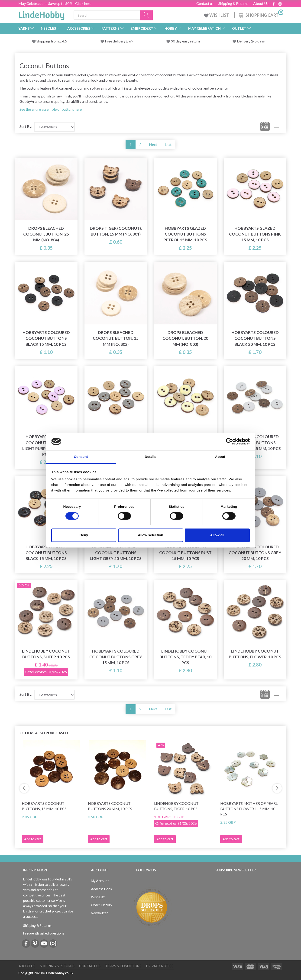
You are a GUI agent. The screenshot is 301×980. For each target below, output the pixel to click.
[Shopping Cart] (260, 15)
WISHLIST (217, 15)
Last (168, 144)
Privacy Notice (160, 966)
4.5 (64, 41)
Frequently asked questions (44, 933)
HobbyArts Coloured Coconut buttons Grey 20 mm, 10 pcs (255, 553)
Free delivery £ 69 (119, 41)
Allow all (217, 535)
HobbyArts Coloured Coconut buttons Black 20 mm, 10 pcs (255, 338)
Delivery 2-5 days (251, 41)
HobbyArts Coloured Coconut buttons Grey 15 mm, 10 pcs (116, 657)
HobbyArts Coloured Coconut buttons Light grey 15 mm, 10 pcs (255, 442)
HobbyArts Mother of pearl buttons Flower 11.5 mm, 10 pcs (249, 809)
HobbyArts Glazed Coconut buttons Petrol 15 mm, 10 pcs (185, 234)
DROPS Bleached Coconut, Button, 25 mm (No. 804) (46, 234)
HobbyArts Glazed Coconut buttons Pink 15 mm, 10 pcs (255, 234)
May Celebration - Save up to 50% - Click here (55, 3)
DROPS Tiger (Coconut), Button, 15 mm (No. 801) (116, 231)
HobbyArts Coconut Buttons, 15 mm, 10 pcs (44, 806)
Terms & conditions (123, 966)
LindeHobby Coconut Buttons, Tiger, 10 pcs (176, 806)
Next (153, 144)
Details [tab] (151, 457)
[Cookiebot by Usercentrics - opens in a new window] (229, 441)
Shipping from (48, 41)
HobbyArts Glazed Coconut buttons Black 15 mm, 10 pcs (46, 553)
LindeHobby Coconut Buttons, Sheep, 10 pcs (46, 654)
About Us (261, 3)
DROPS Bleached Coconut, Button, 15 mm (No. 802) (116, 338)
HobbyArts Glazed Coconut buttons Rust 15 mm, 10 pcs (185, 553)
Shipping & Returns (233, 3)
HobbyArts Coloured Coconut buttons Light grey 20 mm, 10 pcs (116, 553)
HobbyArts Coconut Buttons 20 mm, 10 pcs (110, 806)
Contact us (205, 3)
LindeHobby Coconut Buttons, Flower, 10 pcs (255, 654)
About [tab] (220, 457)
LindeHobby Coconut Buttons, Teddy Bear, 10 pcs (185, 657)
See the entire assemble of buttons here (51, 109)
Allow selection (150, 535)
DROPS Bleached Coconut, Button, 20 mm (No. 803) (185, 338)
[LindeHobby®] (42, 14)
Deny (84, 535)
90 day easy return (185, 41)
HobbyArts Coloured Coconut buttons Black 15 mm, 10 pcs (46, 338)
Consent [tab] (81, 457)
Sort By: (26, 126)
